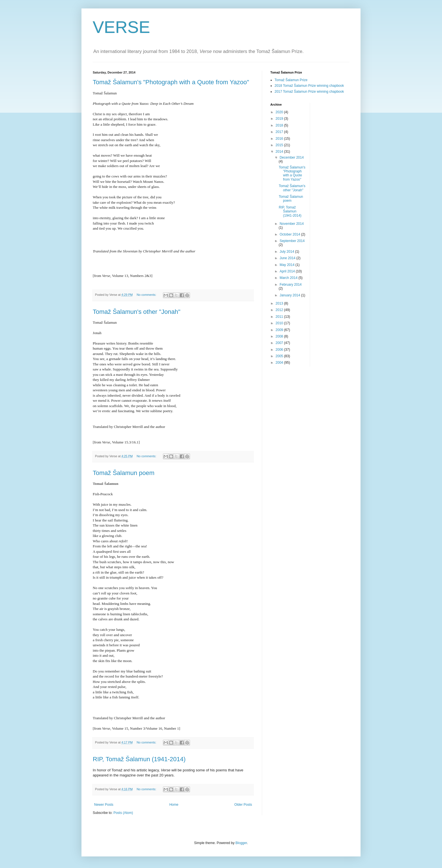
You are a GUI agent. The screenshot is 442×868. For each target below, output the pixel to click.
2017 (280, 132)
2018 (280, 125)
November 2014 (292, 224)
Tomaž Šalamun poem (124, 473)
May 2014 (288, 265)
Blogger (241, 843)
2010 (280, 323)
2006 (280, 350)
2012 (280, 310)
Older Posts (243, 805)
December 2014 (292, 157)
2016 (280, 139)
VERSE (121, 27)
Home (174, 805)
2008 (280, 336)
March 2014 (289, 278)
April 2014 (288, 271)
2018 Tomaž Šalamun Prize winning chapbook (309, 86)
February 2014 (291, 285)
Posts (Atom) (123, 813)
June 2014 (288, 258)
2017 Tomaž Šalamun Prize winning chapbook (309, 92)
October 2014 (290, 234)
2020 (280, 112)
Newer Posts (104, 805)
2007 (280, 343)
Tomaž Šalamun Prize (291, 80)
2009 (280, 330)
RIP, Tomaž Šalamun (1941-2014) (139, 759)
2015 (280, 145)
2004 (280, 363)
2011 (280, 317)
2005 (280, 356)
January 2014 (290, 295)
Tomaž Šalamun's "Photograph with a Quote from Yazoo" (171, 82)
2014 (280, 152)
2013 (280, 303)
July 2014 (287, 252)
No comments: (147, 295)
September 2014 (292, 241)
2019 (280, 119)
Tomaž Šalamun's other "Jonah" (137, 312)
